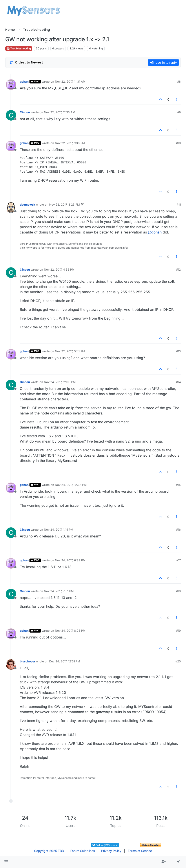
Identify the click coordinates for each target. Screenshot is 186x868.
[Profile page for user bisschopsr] (11, 664)
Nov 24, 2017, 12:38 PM (71, 485)
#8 (179, 81)
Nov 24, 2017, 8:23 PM (70, 631)
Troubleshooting (19, 48)
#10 (178, 143)
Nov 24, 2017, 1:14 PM (59, 530)
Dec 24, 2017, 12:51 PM (65, 661)
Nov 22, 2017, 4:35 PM (59, 269)
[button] (6, 862)
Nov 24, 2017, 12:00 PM (60, 382)
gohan (24, 81)
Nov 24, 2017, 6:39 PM (70, 560)
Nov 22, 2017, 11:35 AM (60, 112)
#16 (178, 530)
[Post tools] (177, 99)
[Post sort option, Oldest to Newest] (26, 62)
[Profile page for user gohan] (11, 85)
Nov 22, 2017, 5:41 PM (70, 351)
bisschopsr (27, 661)
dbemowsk (27, 204)
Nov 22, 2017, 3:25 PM (65, 204)
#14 (178, 382)
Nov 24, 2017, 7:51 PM (59, 591)
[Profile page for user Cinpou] (11, 115)
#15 (178, 485)
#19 (178, 631)
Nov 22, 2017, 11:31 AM (70, 81)
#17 (179, 560)
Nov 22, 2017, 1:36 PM (70, 143)
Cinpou (25, 112)
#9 (179, 112)
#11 (179, 204)
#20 (178, 661)
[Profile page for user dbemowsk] (11, 208)
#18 (178, 591)
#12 (178, 269)
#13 (178, 351)
